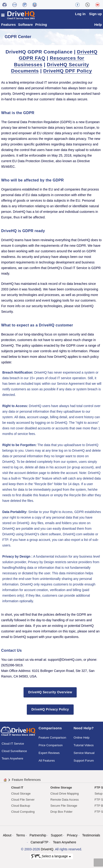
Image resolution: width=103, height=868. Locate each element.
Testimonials (91, 835)
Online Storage (61, 787)
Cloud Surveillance (14, 751)
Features (9, 25)
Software (26, 25)
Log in (80, 14)
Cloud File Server (23, 800)
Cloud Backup (21, 806)
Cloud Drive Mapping (64, 794)
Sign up (95, 14)
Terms (21, 835)
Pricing (41, 25)
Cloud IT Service (13, 744)
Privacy (72, 835)
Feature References (26, 780)
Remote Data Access (64, 800)
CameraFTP (39, 842)
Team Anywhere (12, 758)
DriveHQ (47, 849)
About (7, 835)
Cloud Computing (23, 812)
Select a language (51, 856)
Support (57, 835)
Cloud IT (17, 787)
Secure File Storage (64, 806)
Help (98, 25)
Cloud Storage (21, 794)
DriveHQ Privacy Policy (50, 709)
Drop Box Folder (61, 812)
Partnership (38, 835)
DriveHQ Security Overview (50, 692)
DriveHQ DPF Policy (68, 71)
